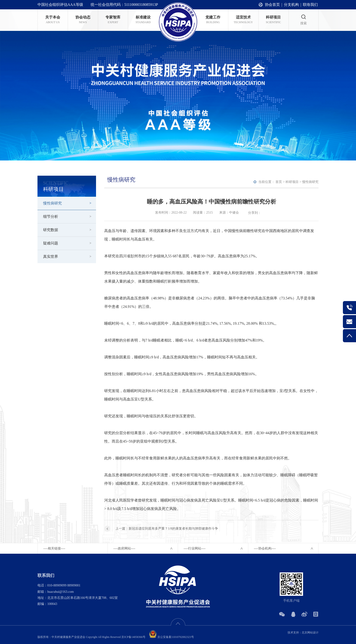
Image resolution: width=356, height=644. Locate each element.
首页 (279, 182)
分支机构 (291, 5)
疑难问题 (51, 243)
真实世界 (51, 257)
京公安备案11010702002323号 (171, 637)
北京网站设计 (310, 633)
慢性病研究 (52, 203)
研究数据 (51, 230)
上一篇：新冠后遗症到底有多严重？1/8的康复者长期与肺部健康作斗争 (167, 529)
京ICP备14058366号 (133, 637)
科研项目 (292, 182)
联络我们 (310, 5)
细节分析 (51, 216)
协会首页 (272, 5)
